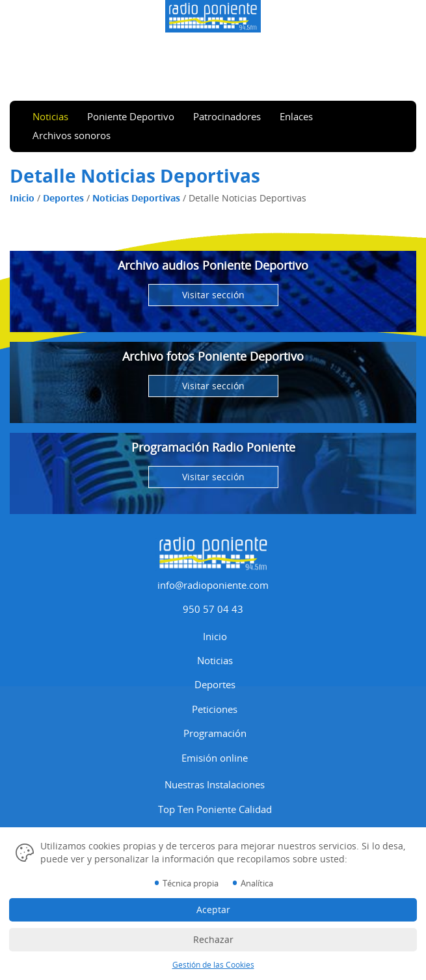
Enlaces (296, 116)
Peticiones (215, 709)
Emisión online (215, 758)
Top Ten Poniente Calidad (215, 809)
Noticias (50, 116)
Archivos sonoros (72, 135)
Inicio (22, 198)
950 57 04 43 (213, 609)
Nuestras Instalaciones (215, 784)
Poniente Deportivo (131, 116)
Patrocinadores (227, 116)
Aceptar (213, 909)
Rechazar (213, 939)
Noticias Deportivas (136, 198)
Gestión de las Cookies (213, 965)
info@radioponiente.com (213, 585)
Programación (215, 733)
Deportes (63, 198)
